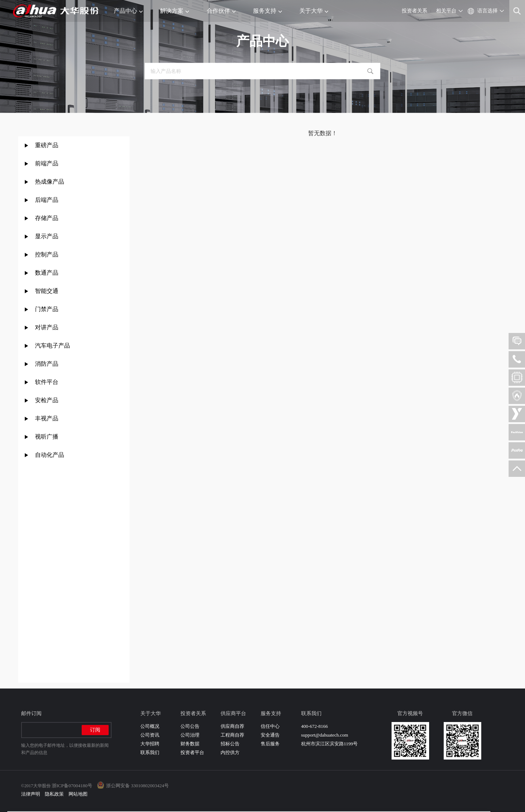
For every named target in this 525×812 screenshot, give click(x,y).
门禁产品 (47, 309)
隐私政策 (54, 794)
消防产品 (47, 364)
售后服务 (270, 744)
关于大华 (314, 11)
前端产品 (47, 163)
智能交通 (47, 291)
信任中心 (270, 726)
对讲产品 (47, 327)
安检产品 (47, 400)
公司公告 (190, 726)
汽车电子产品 (52, 346)
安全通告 (270, 735)
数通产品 (47, 273)
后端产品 (47, 200)
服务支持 (267, 11)
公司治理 (190, 735)
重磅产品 (47, 145)
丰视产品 (47, 418)
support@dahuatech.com (325, 735)
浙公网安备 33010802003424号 (137, 786)
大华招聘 (150, 744)
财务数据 (190, 744)
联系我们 (150, 752)
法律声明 (31, 794)
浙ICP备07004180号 (72, 786)
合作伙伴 (221, 11)
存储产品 (47, 218)
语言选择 (487, 11)
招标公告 (230, 744)
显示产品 (47, 236)
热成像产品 (50, 182)
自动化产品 (50, 455)
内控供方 (230, 752)
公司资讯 (150, 735)
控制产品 (47, 254)
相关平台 (446, 11)
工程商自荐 (232, 735)
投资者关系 (415, 11)
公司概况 (150, 726)
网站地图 (78, 794)
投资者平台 (192, 752)
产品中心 (128, 11)
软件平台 (47, 382)
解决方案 (174, 11)
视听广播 (47, 437)
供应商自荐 (232, 726)
